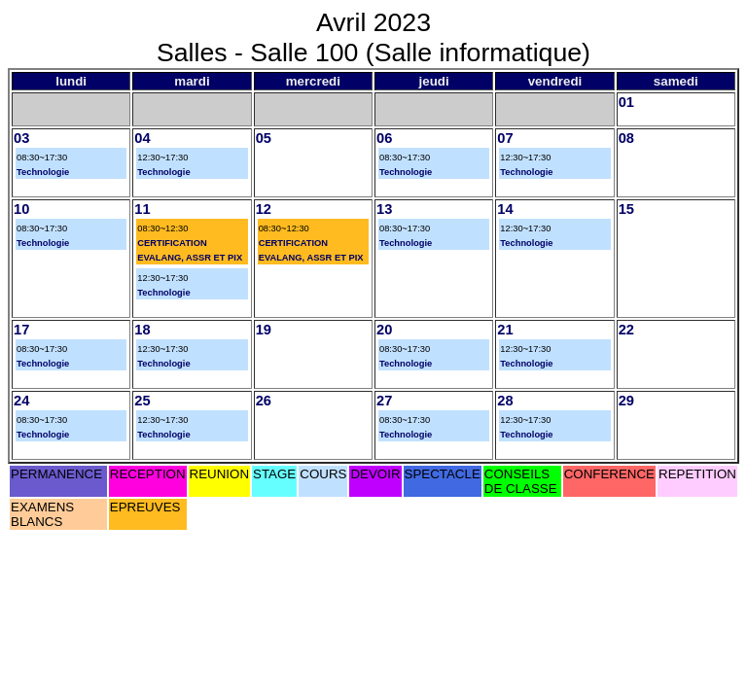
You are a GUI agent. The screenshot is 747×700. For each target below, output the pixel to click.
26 (264, 401)
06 (384, 138)
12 (264, 209)
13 (384, 209)
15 (626, 209)
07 (505, 138)
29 (626, 401)
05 (264, 138)
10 (21, 209)
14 (505, 209)
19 (264, 330)
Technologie (43, 172)
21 (505, 330)
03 (21, 138)
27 (384, 401)
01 (626, 102)
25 (142, 401)
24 (21, 401)
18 (142, 330)
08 (626, 138)
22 (626, 330)
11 (142, 209)
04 (142, 138)
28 (505, 401)
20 (384, 330)
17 (21, 330)
